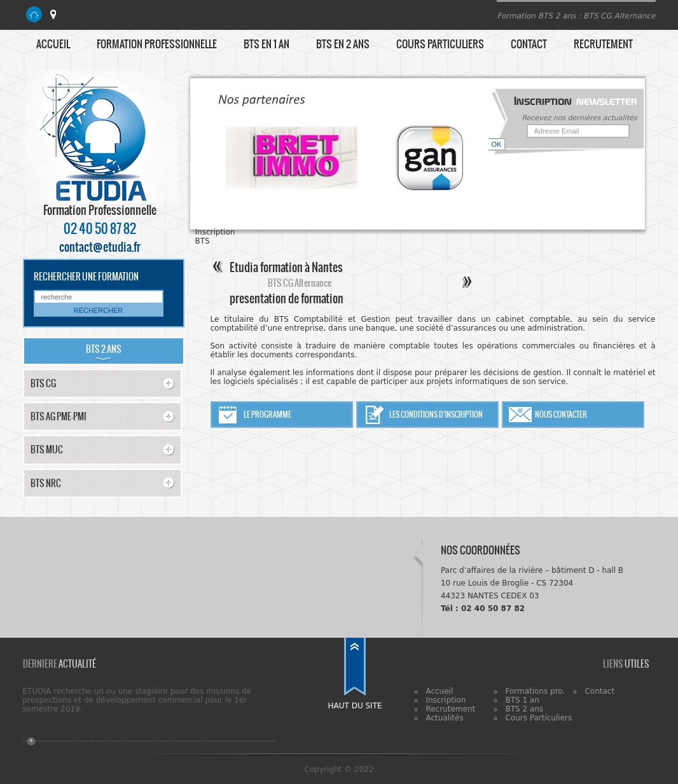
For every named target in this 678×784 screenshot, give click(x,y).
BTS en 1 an (266, 44)
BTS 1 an (522, 700)
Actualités (444, 718)
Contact (529, 44)
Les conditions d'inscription (436, 415)
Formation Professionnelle (157, 44)
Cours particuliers (440, 44)
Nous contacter (561, 415)
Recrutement (603, 44)
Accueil (53, 44)
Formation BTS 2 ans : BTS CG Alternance (576, 16)
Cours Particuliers (538, 718)
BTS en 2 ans (343, 44)
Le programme (267, 415)
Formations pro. (535, 691)
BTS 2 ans (524, 709)
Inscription (446, 700)
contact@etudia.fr (100, 247)
